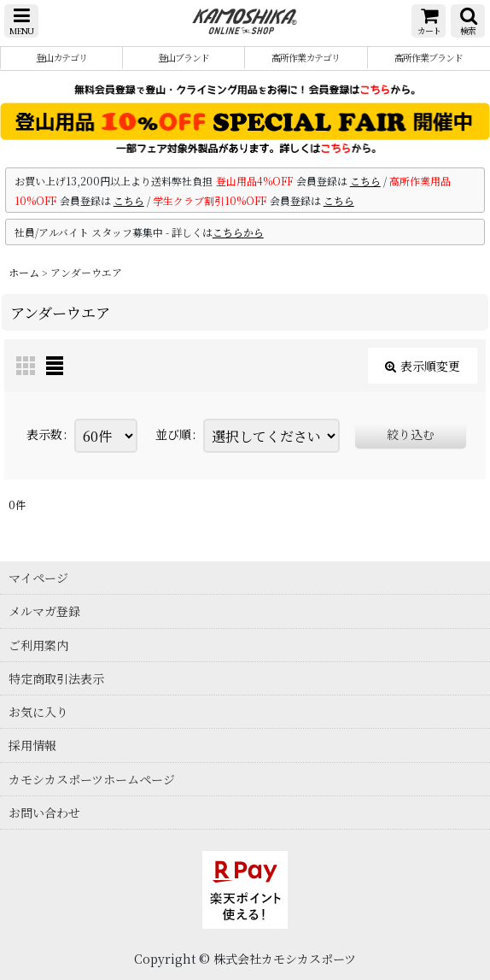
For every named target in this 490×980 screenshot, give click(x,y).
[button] (21, 21)
